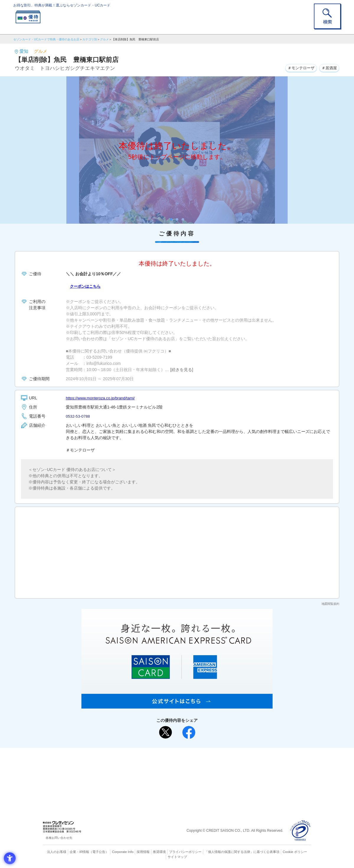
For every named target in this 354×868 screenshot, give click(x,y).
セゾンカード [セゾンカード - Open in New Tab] (153, 771)
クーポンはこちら (86, 286)
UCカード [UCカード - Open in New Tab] (198, 771)
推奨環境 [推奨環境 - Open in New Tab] (159, 852)
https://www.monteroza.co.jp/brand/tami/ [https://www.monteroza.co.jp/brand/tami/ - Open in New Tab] (103, 398)
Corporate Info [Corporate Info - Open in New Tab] (123, 852)
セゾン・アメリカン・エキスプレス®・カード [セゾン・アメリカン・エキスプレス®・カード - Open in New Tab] (174, 781)
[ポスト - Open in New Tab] (165, 732)
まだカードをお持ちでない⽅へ (174, 754)
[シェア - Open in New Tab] (189, 732)
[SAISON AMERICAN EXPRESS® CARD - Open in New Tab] (177, 705)
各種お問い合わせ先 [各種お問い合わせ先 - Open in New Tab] (59, 838)
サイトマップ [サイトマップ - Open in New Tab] (177, 857)
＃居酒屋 (328, 67)
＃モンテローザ (298, 67)
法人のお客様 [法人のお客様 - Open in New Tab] (57, 852)
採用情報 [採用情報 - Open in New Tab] (143, 852)
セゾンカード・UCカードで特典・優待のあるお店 (46, 39)
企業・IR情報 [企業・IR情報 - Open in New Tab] (80, 852)
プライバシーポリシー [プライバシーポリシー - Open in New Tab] (185, 852)
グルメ (104, 39)
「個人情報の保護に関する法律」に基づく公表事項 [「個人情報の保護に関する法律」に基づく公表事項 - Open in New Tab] (242, 852)
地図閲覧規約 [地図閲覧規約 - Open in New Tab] (330, 604)
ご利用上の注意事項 (153, 762)
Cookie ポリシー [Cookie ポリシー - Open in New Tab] (295, 852)
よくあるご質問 (200, 762)
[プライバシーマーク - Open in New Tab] (300, 831)
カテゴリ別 (90, 39)
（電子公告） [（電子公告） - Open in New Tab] (99, 852)
